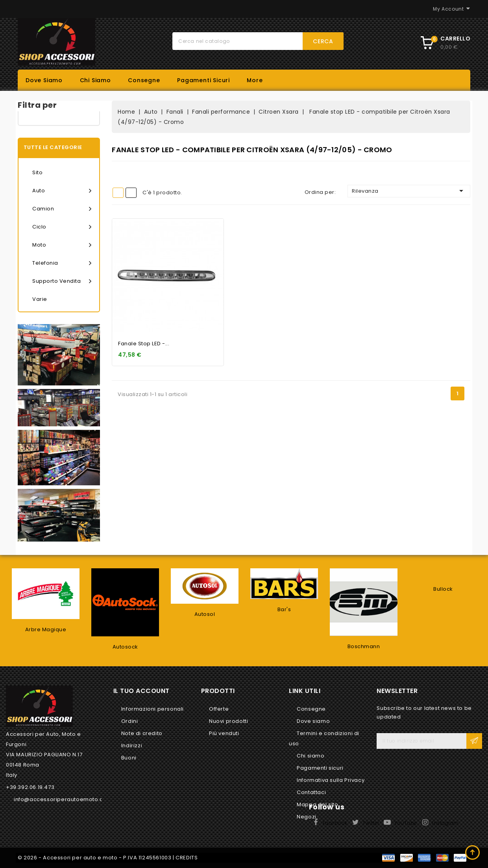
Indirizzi (132, 745)
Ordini (130, 721)
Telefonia (62, 263)
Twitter (371, 823)
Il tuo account (141, 691)
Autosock (125, 647)
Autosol (205, 614)
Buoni (129, 758)
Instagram (445, 823)
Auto (62, 191)
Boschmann (364, 646)
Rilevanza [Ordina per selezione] (409, 191)
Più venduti (224, 733)
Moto (62, 245)
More (255, 80)
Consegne (144, 80)
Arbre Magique (46, 629)
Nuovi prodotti (228, 721)
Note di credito (142, 733)
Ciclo (62, 227)
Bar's (284, 609)
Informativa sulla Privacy (331, 780)
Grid (118, 193)
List (131, 193)
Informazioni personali (152, 709)
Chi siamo (95, 80)
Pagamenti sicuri (203, 80)
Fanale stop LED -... (144, 344)
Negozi (307, 817)
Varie (40, 299)
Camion (62, 209)
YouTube (406, 823)
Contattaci (311, 792)
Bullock (443, 589)
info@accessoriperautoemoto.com (63, 799)
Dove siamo (44, 80)
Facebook (335, 823)
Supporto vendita (62, 281)
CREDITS (187, 858)
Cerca (323, 41)
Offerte (219, 709)
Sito (37, 172)
